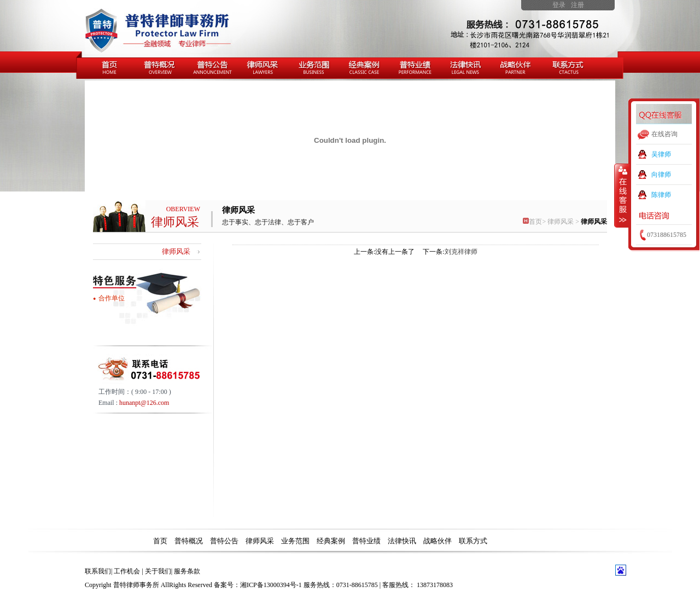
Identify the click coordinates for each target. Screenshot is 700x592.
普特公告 (224, 541)
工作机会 (127, 571)
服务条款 (187, 571)
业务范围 (295, 541)
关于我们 (158, 571)
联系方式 (473, 541)
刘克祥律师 (461, 252)
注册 (577, 5)
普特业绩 (366, 541)
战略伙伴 (437, 541)
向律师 (661, 175)
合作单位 (112, 298)
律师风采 (594, 222)
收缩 (622, 195)
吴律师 (661, 154)
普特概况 (189, 541)
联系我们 (98, 571)
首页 (532, 222)
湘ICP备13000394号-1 (271, 585)
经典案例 (331, 541)
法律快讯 (402, 541)
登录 (559, 5)
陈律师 (661, 195)
